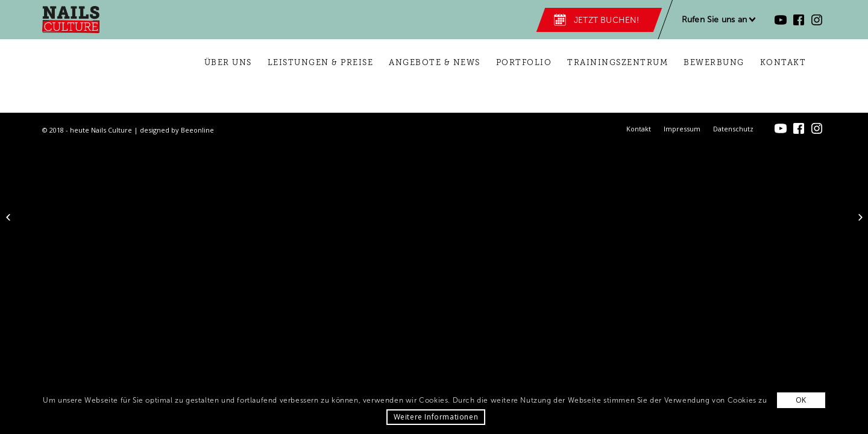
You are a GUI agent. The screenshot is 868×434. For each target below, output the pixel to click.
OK (801, 400)
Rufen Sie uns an (714, 20)
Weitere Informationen (436, 417)
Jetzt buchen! (607, 20)
